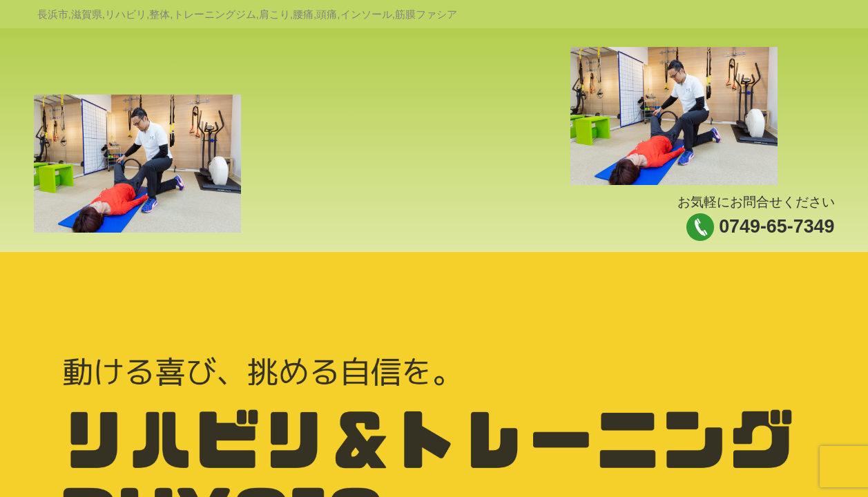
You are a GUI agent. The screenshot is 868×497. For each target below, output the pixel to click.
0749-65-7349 (777, 226)
